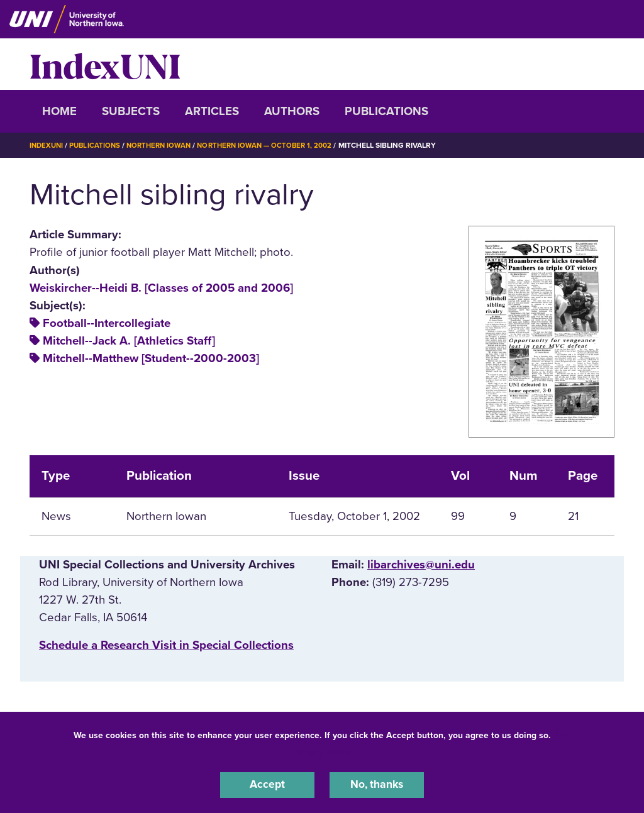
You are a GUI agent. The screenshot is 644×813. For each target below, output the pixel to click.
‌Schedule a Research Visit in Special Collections (166, 645)
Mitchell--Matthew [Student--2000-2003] (151, 358)
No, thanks (377, 784)
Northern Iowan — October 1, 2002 (276, 145)
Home (59, 111)
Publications (386, 111)
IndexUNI (105, 64)
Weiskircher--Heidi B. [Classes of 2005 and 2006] (161, 287)
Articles (212, 111)
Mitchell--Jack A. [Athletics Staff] (129, 341)
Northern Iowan (165, 145)
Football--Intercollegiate (107, 323)
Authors (292, 111)
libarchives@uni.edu (421, 564)
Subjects (131, 111)
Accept (267, 784)
